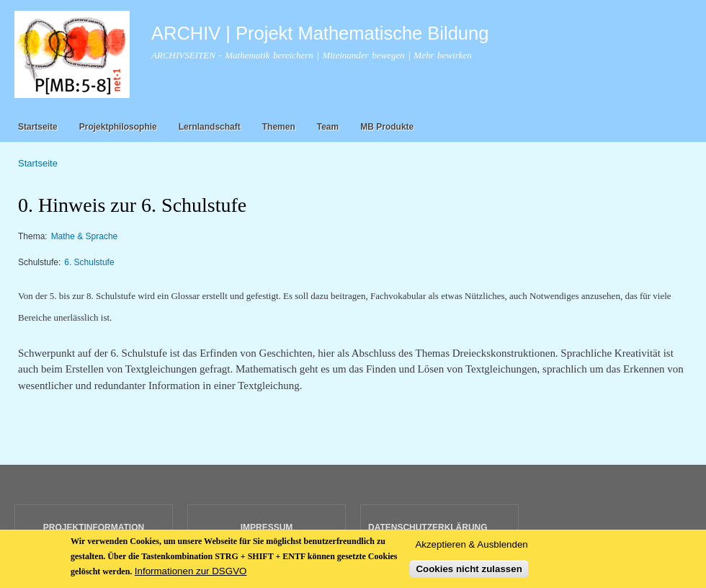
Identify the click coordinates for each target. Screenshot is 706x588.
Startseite (38, 127)
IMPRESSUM (267, 527)
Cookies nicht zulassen (469, 575)
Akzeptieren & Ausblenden (471, 551)
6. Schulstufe (89, 262)
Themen (279, 127)
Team (328, 127)
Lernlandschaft (210, 127)
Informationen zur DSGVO (191, 578)
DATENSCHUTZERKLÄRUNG (428, 527)
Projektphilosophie (118, 127)
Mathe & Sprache (85, 236)
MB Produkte (387, 127)
